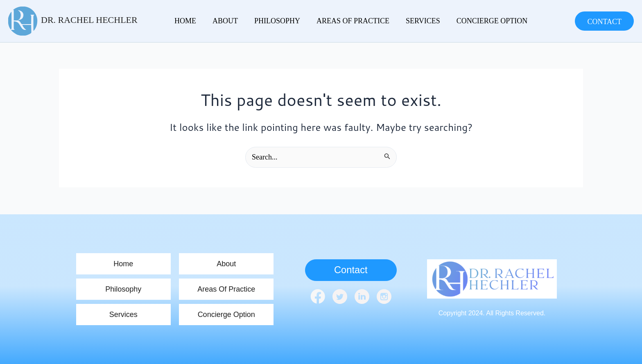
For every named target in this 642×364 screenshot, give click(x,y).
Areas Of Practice (339, 21)
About (219, 21)
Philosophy (267, 21)
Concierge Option (470, 21)
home (183, 21)
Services (405, 21)
